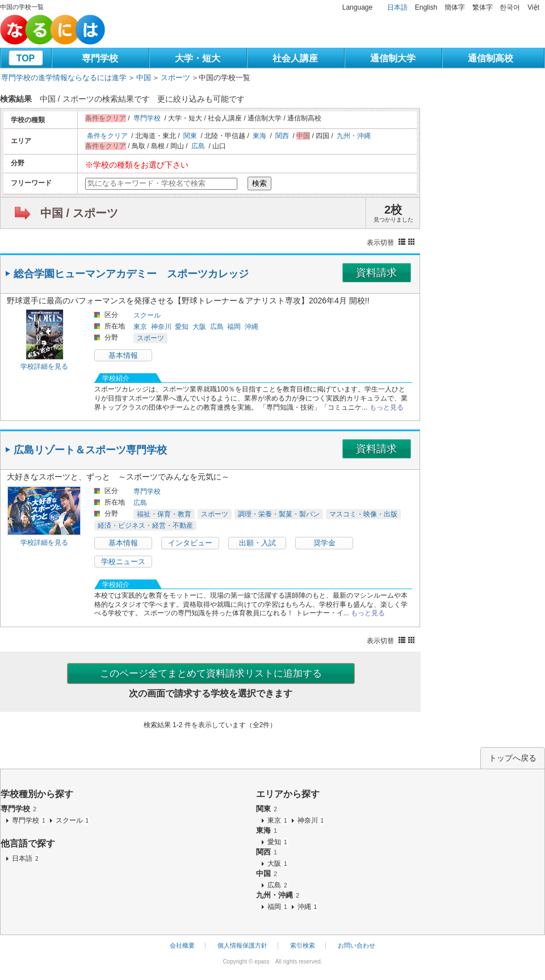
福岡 (234, 327)
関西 (282, 136)
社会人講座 (295, 58)
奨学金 (324, 543)
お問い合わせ (357, 945)
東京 (140, 327)
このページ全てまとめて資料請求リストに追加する (211, 674)
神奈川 (161, 327)
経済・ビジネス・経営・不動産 (145, 526)
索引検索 (303, 945)
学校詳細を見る (44, 366)
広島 (198, 146)
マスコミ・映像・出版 (363, 514)
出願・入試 (257, 543)
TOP (26, 58)
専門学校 (100, 58)
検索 (259, 183)
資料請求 (376, 273)
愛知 (182, 327)
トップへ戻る (513, 758)
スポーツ (175, 78)
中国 (144, 78)
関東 (190, 136)
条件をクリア (107, 136)
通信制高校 (491, 58)
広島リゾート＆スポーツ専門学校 (90, 450)
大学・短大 (198, 58)
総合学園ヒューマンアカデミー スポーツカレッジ (131, 274)
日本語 (397, 7)
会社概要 (182, 945)
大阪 (199, 327)
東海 (259, 136)
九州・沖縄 (354, 136)
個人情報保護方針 (242, 945)
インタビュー (190, 543)
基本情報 (123, 355)
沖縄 (251, 327)
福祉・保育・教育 (164, 514)
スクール (147, 315)
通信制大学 (393, 58)
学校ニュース (123, 562)
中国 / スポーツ (79, 213)
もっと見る (387, 407)
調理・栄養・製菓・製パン (279, 514)
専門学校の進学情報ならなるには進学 (64, 78)
